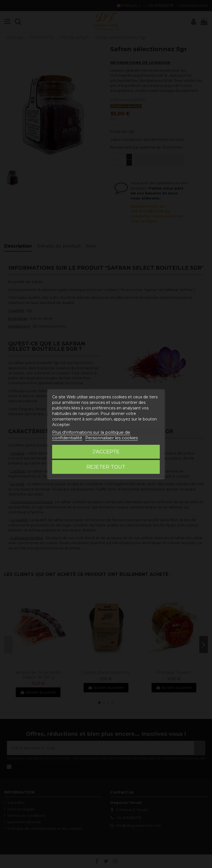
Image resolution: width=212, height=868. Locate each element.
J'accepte (106, 452)
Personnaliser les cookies (112, 438)
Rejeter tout (106, 467)
